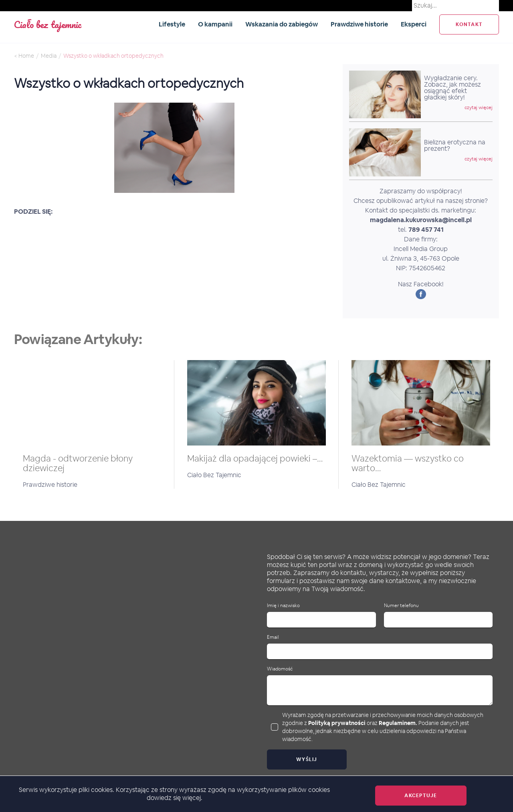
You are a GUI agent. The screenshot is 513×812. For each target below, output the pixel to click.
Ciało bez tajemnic (48, 24)
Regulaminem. (398, 723)
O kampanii (215, 24)
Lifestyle (172, 24)
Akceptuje (421, 796)
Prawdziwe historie (359, 24)
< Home (24, 56)
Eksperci (414, 24)
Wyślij (307, 759)
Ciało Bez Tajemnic (214, 475)
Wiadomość (280, 669)
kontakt (469, 24)
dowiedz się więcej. (175, 798)
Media (49, 56)
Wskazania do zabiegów (282, 24)
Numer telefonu (401, 606)
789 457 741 (426, 230)
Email (273, 637)
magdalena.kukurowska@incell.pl (421, 220)
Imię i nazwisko (283, 606)
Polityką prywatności (337, 723)
